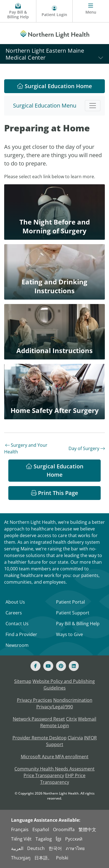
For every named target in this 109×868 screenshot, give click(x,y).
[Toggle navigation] (93, 106)
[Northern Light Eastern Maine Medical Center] (54, 54)
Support (55, 744)
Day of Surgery (87, 448)
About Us (15, 602)
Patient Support (73, 613)
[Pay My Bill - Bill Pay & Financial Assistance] (18, 11)
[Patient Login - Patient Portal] (54, 11)
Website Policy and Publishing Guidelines (64, 685)
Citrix (71, 719)
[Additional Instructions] (54, 332)
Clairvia (75, 738)
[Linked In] (74, 666)
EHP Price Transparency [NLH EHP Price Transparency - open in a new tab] (63, 779)
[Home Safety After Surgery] (54, 392)
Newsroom (17, 645)
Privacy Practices (35, 700)
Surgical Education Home (54, 86)
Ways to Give (69, 634)
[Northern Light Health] (54, 33)
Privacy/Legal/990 (55, 707)
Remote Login (55, 726)
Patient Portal (70, 602)
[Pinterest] (61, 666)
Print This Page (55, 493)
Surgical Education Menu (45, 106)
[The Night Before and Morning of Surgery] (54, 212)
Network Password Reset (39, 719)
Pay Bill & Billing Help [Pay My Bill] (78, 624)
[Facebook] (36, 666)
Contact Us (17, 624)
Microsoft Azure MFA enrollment (55, 757)
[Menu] (91, 11)
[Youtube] (48, 666)
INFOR (90, 738)
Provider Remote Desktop (40, 738)
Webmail (87, 719)
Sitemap (23, 681)
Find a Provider (21, 634)
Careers (14, 613)
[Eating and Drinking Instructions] (54, 272)
